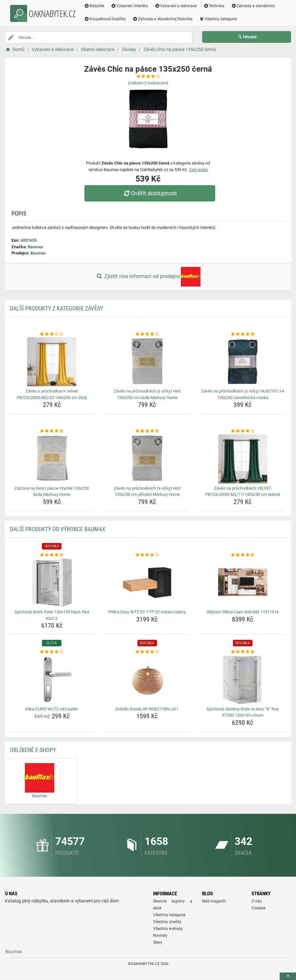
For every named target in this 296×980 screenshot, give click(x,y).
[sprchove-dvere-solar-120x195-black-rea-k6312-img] (52, 583)
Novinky (160, 936)
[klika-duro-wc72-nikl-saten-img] (52, 680)
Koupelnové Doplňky (105, 19)
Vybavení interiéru (130, 6)
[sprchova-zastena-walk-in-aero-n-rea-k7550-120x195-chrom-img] (243, 680)
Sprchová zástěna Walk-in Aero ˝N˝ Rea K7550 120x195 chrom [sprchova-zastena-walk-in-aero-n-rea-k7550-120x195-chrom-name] (243, 712)
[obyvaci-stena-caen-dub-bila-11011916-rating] (243, 555)
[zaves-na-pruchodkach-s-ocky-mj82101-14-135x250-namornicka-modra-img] (243, 362)
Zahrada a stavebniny (253, 6)
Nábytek (94, 6)
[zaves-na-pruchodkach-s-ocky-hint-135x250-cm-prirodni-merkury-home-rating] (147, 431)
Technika (214, 6)
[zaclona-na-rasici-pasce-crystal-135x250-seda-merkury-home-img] (52, 459)
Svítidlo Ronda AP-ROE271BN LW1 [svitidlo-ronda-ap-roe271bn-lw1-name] (147, 709)
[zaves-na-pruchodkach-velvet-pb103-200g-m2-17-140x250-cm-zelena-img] (243, 459)
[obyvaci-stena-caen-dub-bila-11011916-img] (243, 583)
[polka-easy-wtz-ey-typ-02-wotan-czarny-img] (147, 583)
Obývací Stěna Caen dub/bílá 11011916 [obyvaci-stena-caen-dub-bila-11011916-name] (243, 612)
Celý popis (199, 170)
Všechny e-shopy (168, 929)
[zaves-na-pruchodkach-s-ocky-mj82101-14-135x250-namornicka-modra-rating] (243, 334)
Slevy (158, 942)
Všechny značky (167, 922)
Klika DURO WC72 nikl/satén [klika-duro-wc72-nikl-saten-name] (52, 709)
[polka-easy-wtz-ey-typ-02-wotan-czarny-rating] (147, 555)
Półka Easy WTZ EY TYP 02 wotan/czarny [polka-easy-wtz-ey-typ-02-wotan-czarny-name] (147, 612)
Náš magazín (214, 901)
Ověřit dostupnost (149, 193)
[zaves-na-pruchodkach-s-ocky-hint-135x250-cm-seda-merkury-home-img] (147, 362)
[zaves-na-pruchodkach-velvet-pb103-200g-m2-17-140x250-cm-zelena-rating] (243, 431)
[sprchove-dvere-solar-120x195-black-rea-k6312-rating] (52, 555)
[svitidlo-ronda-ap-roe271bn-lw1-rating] (147, 652)
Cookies (259, 908)
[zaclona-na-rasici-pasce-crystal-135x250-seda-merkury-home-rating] (52, 431)
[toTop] (288, 976)
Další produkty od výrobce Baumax (58, 529)
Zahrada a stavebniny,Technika (163, 19)
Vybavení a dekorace (176, 6)
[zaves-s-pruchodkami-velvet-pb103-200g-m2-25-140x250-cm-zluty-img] (52, 362)
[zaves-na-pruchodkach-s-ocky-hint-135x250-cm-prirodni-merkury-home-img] (147, 459)
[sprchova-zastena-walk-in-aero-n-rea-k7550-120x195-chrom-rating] (243, 652)
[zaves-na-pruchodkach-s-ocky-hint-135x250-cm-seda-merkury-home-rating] (147, 334)
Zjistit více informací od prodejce (148, 277)
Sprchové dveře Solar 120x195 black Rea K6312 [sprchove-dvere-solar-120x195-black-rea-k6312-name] (52, 615)
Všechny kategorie (218, 19)
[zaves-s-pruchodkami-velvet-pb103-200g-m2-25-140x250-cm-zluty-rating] (52, 334)
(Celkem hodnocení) (148, 83)
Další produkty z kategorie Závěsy (56, 308)
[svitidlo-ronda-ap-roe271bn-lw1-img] (147, 680)
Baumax (35, 247)
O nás (257, 901)
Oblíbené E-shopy (33, 750)
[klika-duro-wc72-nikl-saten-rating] (52, 652)
